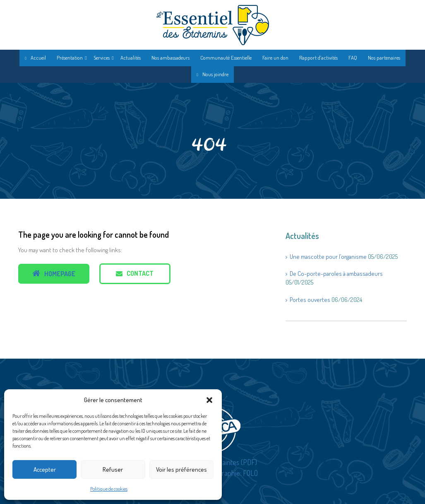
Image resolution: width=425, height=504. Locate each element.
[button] (209, 400)
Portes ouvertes (310, 300)
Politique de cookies (109, 489)
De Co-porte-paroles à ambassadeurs (336, 274)
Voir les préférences (181, 469)
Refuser (113, 469)
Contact (135, 273)
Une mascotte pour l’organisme (328, 257)
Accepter (45, 469)
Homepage (54, 274)
